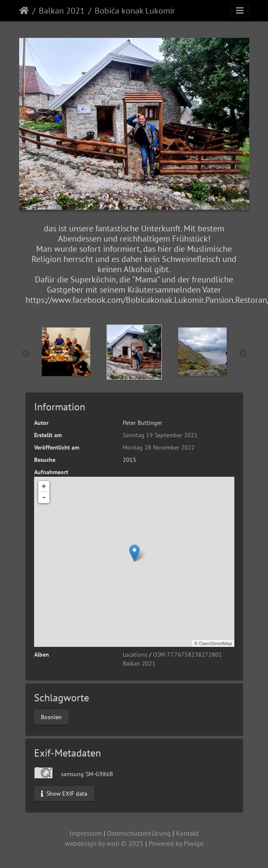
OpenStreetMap (216, 643)
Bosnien (51, 717)
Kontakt (187, 833)
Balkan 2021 (62, 11)
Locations (135, 655)
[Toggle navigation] (240, 11)
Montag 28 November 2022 (159, 447)
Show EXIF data (64, 793)
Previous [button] (26, 354)
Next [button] (243, 354)
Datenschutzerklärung (139, 833)
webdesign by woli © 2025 (104, 843)
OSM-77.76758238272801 (187, 655)
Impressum (86, 833)
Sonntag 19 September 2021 (160, 435)
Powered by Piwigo (176, 843)
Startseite (24, 11)
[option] (66, 352)
